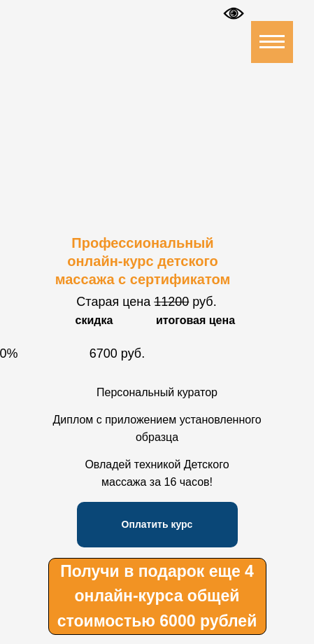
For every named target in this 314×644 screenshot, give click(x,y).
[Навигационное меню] (272, 42)
